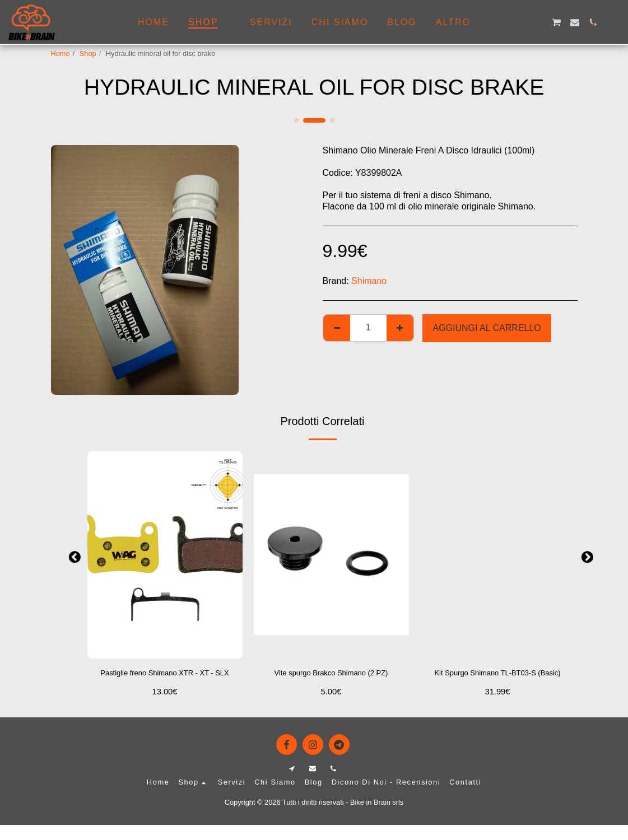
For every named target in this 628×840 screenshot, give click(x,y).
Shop (88, 53)
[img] (165, 555)
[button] (502, 22)
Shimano (369, 281)
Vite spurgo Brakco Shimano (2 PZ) (331, 681)
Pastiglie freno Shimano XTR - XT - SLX (165, 681)
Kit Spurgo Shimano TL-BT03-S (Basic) (498, 681)
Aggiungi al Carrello (487, 328)
